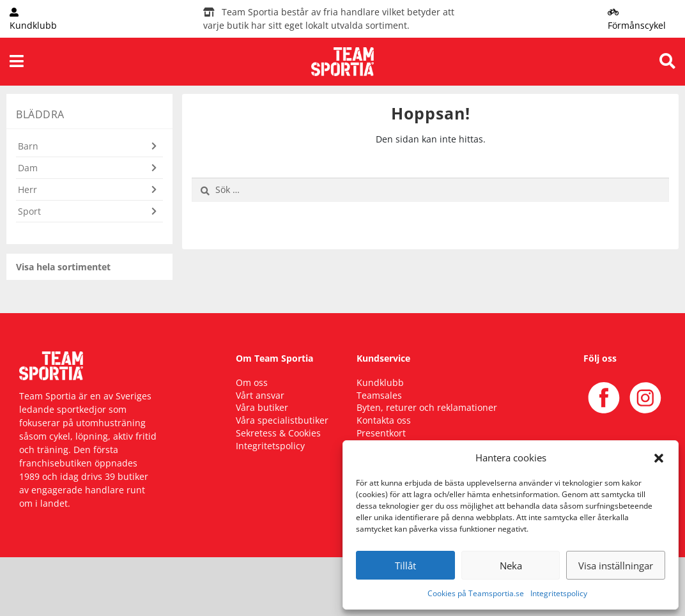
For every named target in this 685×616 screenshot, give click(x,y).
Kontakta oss (384, 420)
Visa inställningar (616, 566)
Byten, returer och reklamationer (427, 407)
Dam (28, 168)
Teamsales (379, 395)
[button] (659, 458)
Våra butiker (262, 407)
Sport (29, 211)
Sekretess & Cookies (278, 433)
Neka (511, 566)
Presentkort (381, 433)
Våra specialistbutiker (282, 420)
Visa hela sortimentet (63, 267)
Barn (28, 146)
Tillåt (405, 566)
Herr (27, 189)
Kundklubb (380, 382)
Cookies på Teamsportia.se (476, 593)
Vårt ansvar (260, 395)
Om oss (252, 382)
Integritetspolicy (559, 593)
